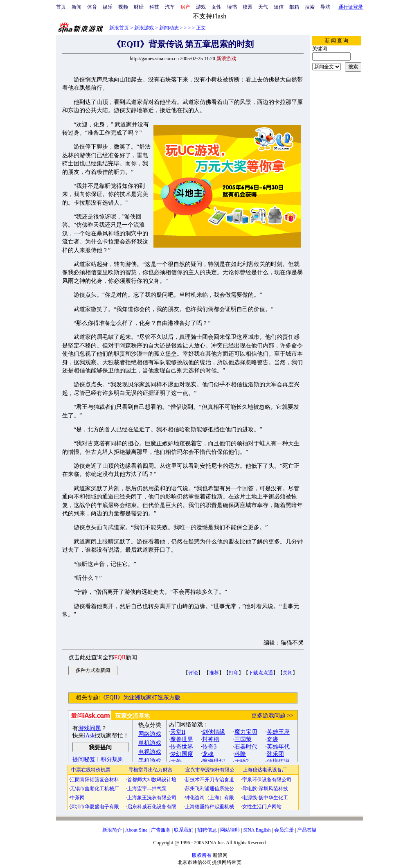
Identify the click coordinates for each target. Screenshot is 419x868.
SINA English (257, 830)
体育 (92, 7)
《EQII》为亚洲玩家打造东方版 (140, 698)
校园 (248, 7)
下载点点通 (261, 673)
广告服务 (161, 830)
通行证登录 (351, 7)
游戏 (201, 7)
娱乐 (108, 7)
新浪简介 (112, 830)
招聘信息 (207, 830)
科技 (154, 7)
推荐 (214, 673)
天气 (263, 7)
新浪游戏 (144, 28)
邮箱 (294, 7)
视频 (123, 7)
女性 (216, 7)
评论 (193, 673)
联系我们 (184, 830)
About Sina (136, 830)
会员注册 (284, 830)
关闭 (288, 673)
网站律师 (230, 830)
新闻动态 (169, 28)
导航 (325, 7)
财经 (139, 7)
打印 (234, 673)
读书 (232, 7)
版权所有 (202, 855)
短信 (279, 7)
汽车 (170, 7)
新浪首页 (119, 28)
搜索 (310, 7)
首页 (61, 7)
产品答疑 (307, 830)
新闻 (77, 7)
